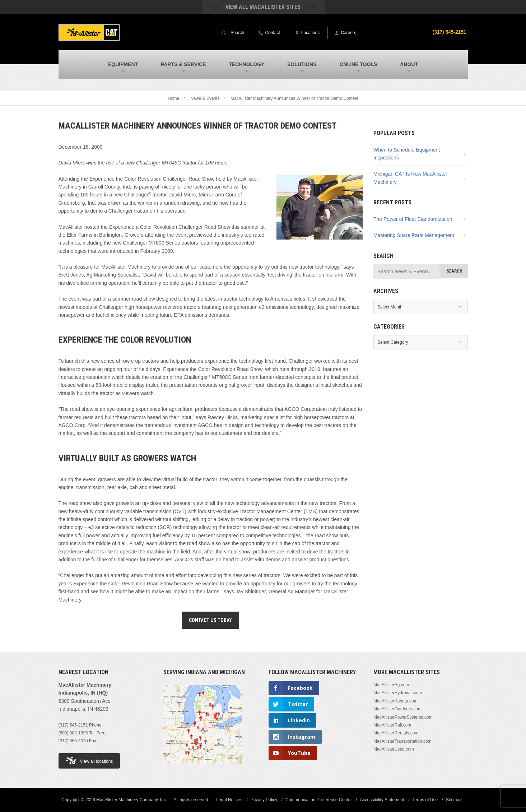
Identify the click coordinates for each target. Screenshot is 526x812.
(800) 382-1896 (73, 733)
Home (173, 98)
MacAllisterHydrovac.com (398, 693)
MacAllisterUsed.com (394, 749)
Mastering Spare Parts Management (414, 235)
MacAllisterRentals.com (396, 733)
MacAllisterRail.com (392, 725)
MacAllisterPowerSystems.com (403, 717)
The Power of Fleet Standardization (413, 219)
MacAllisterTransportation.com (402, 741)
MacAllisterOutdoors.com (397, 709)
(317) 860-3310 (73, 741)
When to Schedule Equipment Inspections (407, 154)
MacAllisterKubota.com (395, 701)
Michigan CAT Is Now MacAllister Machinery (410, 178)
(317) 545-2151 (449, 32)
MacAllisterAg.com (391, 685)
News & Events (205, 98)
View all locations (89, 760)
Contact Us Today (210, 620)
